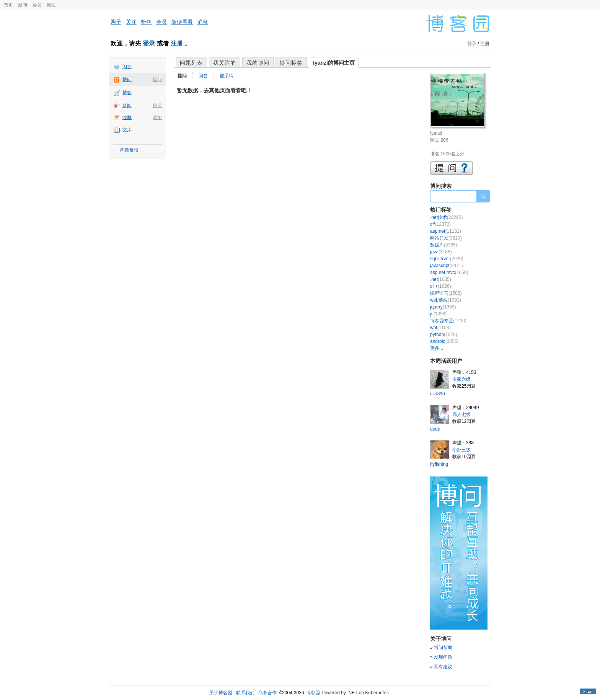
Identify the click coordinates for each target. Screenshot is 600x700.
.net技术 (446, 217)
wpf (440, 328)
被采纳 (227, 76)
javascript (446, 266)
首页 (8, 5)
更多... (437, 348)
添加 (157, 117)
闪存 (127, 67)
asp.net (446, 231)
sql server (447, 259)
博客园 (313, 693)
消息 (202, 22)
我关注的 (225, 63)
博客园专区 (448, 321)
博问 (127, 80)
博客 (127, 93)
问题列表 (191, 63)
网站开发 (446, 238)
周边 (51, 5)
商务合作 (267, 693)
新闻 (23, 5)
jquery (443, 307)
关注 (131, 22)
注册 (177, 43)
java (441, 252)
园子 (116, 22)
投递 (157, 106)
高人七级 (461, 414)
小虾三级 (461, 450)
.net (441, 279)
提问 (157, 80)
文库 (127, 130)
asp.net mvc (449, 272)
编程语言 (446, 293)
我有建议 (443, 667)
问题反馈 (129, 150)
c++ (441, 286)
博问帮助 (443, 648)
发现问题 (443, 657)
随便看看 (182, 22)
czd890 (438, 394)
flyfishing (439, 464)
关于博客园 (221, 693)
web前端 (446, 300)
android (444, 341)
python (444, 334)
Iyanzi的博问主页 (334, 63)
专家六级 (461, 379)
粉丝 (146, 22)
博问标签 (291, 63)
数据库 (444, 245)
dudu (435, 429)
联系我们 (245, 693)
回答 (203, 76)
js (438, 314)
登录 (149, 43)
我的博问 (258, 63)
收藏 (127, 117)
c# (440, 224)
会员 (37, 5)
